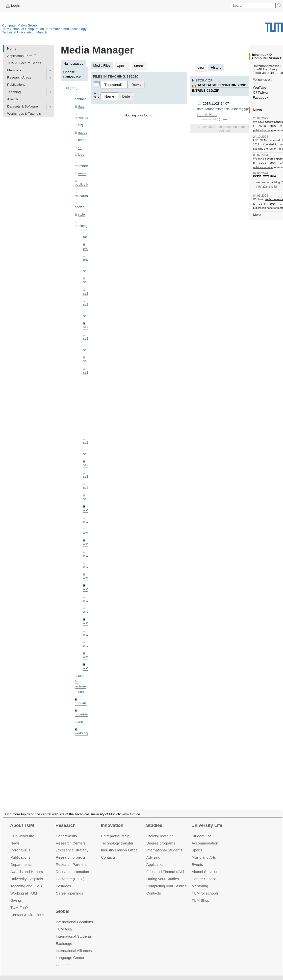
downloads (83, 118)
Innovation (112, 819)
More (257, 215)
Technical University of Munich (25, 32)
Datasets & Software (23, 106)
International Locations (74, 916)
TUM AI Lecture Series (24, 63)
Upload (122, 66)
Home (12, 48)
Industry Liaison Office (119, 844)
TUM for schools (205, 887)
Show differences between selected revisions (224, 129)
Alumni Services (205, 866)
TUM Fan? (19, 902)
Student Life (202, 830)
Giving (16, 894)
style (81, 214)
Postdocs (63, 880)
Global (62, 906)
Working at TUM (24, 887)
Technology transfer (117, 837)
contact (80, 99)
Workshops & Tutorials (24, 114)
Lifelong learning (160, 830)
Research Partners (71, 858)
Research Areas (19, 77)
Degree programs (161, 837)
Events (197, 858)
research (81, 196)
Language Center (70, 952)
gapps (83, 132)
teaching (81, 226)
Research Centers (71, 837)
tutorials (81, 703)
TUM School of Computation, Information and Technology (44, 29)
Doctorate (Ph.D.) (70, 873)
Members (14, 70)
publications (84, 184)
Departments (21, 858)
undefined (82, 714)
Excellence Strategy (72, 844)
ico (80, 147)
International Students (164, 844)
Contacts (108, 851)
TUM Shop (200, 894)
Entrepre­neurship (115, 830)
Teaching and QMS (26, 880)
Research (65, 819)
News (15, 837)
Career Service (204, 873)
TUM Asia (64, 923)
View (201, 68)
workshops (83, 733)
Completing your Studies (167, 880)
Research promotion (72, 866)
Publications (16, 85)
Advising (153, 851)
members (82, 166)
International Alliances (74, 945)
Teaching (14, 92)
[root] (73, 88)
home (82, 140)
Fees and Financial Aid (165, 866)
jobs (81, 154)
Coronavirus (20, 844)
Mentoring (200, 880)
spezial (80, 207)
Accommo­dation (205, 837)
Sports (197, 844)
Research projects (71, 851)
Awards (13, 99)
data (81, 106)
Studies (154, 819)
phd (86, 248)
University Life (207, 819)
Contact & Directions (27, 909)
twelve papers (274, 122)
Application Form (20, 56)
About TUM (22, 819)
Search (139, 66)
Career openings (69, 887)
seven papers (274, 159)
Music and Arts (204, 851)
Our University (22, 830)
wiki (81, 722)
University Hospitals (27, 873)
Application (155, 858)
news (82, 173)
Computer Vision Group (20, 25)
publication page (263, 130)
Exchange (64, 938)
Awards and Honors (27, 866)
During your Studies (163, 873)
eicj (80, 125)
